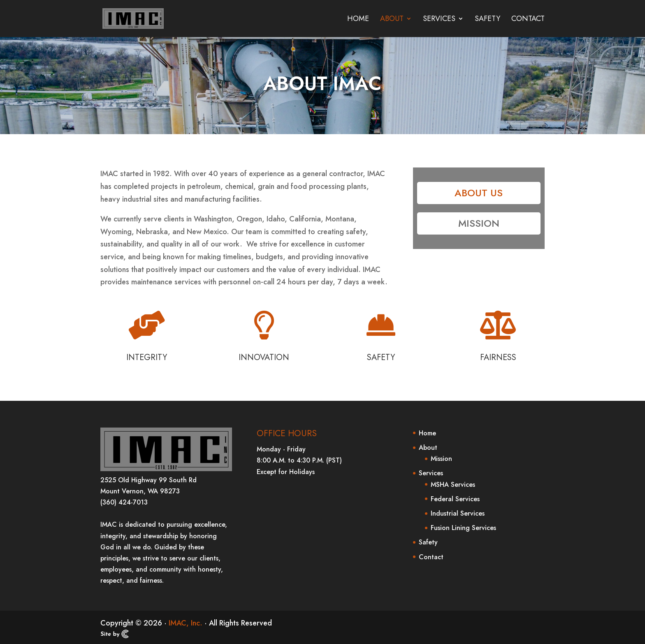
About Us (479, 193)
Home (358, 20)
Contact (528, 20)
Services (439, 20)
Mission (479, 223)
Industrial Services (458, 513)
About (392, 20)
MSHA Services (453, 485)
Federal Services (455, 499)
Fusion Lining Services (463, 528)
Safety (487, 20)
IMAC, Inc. (186, 623)
